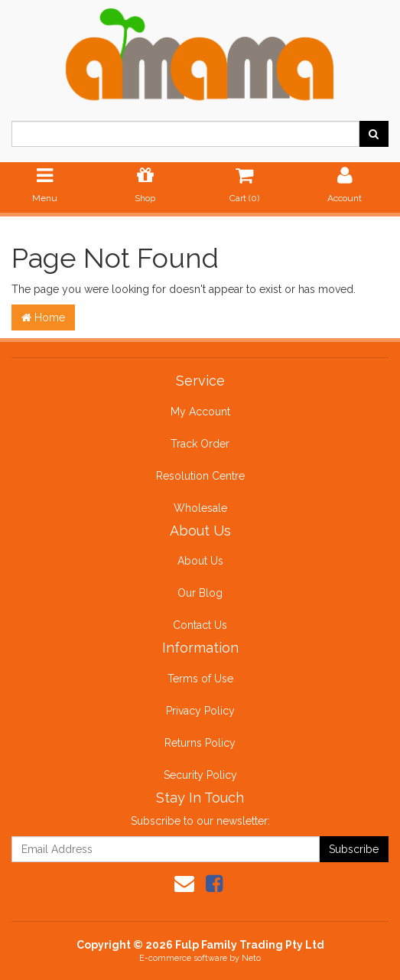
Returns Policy (200, 743)
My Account (200, 412)
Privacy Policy (200, 711)
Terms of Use (200, 679)
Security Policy (200, 775)
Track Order (200, 444)
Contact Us (200, 625)
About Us (200, 561)
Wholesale (200, 508)
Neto (251, 958)
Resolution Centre (200, 476)
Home (43, 317)
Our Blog (200, 593)
